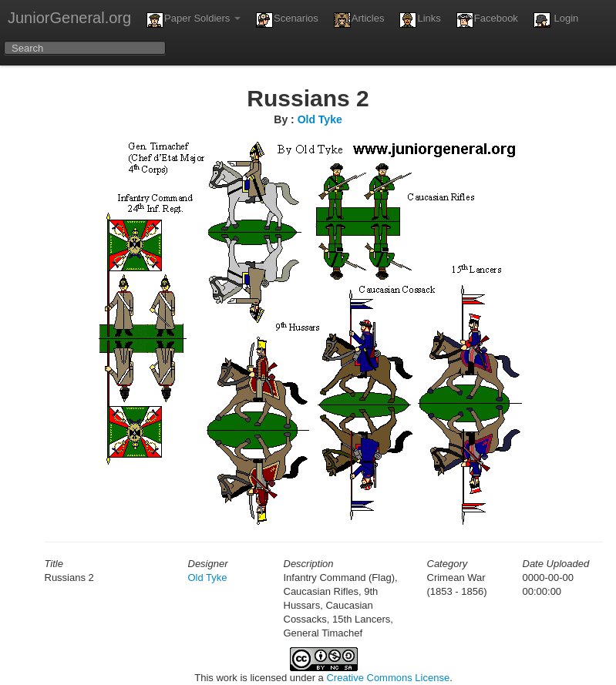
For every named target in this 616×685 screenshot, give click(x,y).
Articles (359, 20)
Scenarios (287, 20)
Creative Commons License (388, 678)
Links (420, 20)
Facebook (487, 20)
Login (556, 20)
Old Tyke (320, 119)
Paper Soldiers (194, 20)
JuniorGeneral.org (69, 18)
